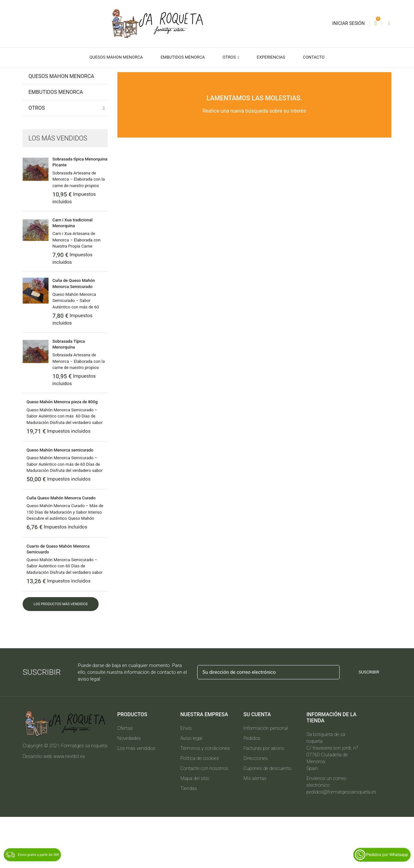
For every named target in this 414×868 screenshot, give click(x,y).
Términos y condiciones (205, 799)
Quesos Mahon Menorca (116, 57)
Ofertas (125, 779)
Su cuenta (257, 766)
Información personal (266, 779)
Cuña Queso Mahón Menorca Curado (61, 549)
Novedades (129, 789)
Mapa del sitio (195, 829)
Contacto (314, 57)
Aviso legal (191, 789)
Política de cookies (200, 809)
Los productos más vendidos (61, 655)
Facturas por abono (264, 799)
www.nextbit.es (69, 807)
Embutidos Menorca (183, 57)
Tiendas (189, 840)
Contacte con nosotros (204, 819)
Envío (186, 779)
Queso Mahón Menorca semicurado (60, 501)
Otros (230, 57)
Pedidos (252, 789)
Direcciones (256, 809)
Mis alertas (255, 829)
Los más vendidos (136, 799)
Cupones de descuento (267, 819)
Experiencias (271, 57)
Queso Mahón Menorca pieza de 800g (62, 453)
